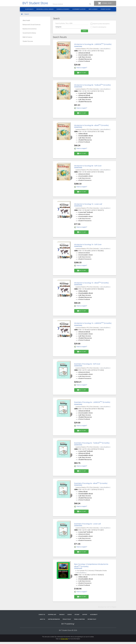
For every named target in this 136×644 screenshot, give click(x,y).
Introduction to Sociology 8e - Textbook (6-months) (92, 85)
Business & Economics (63, 9)
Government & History (79, 9)
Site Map (77, 615)
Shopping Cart (52, 615)
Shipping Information (54, 619)
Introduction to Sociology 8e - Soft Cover (88, 166)
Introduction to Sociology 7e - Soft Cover (88, 244)
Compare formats (78, 46)
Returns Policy (92, 619)
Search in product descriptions (100, 24)
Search (27, 14)
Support (85, 615)
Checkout (62, 615)
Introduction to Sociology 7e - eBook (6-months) (91, 283)
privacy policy (64, 639)
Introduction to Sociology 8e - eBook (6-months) (91, 125)
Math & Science (93, 9)
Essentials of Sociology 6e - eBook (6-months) (91, 483)
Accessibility (94, 615)
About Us (42, 619)
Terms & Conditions (79, 619)
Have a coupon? (81, 68)
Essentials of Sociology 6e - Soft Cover (87, 364)
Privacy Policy (67, 619)
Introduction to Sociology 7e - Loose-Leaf (88, 204)
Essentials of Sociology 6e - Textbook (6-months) (92, 443)
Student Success (105, 9)
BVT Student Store (35, 3)
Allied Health (29, 9)
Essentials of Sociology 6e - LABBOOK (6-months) (92, 402)
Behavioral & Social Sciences (45, 9)
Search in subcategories (98, 27)
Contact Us (42, 615)
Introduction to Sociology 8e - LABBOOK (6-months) (93, 44)
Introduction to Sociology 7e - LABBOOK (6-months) (93, 323)
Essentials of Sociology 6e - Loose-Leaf (87, 524)
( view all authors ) (105, 49)
